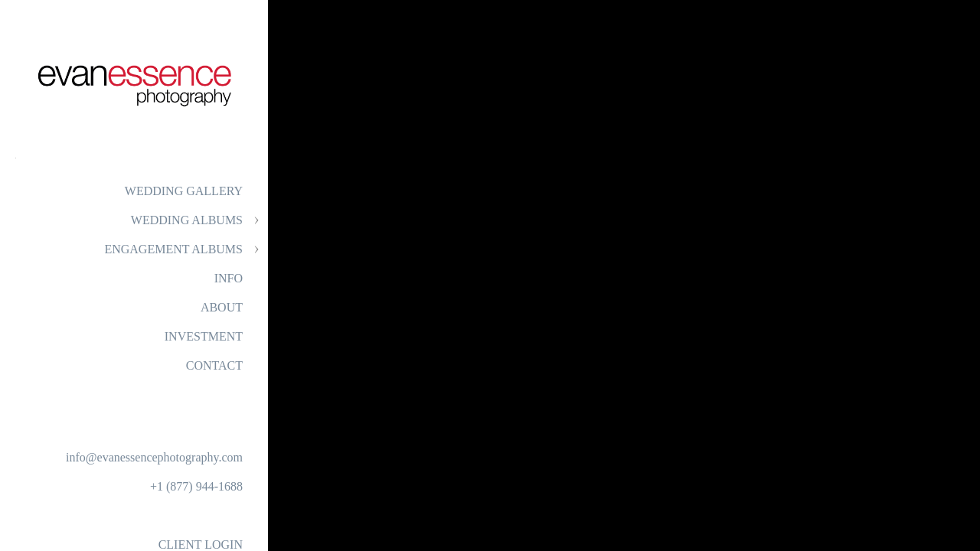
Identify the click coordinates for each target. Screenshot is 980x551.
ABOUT (222, 307)
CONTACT (214, 365)
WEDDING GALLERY (184, 191)
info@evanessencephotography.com (154, 457)
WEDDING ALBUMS (187, 220)
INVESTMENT (204, 336)
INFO (229, 278)
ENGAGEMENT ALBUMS (173, 249)
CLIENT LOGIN (201, 544)
